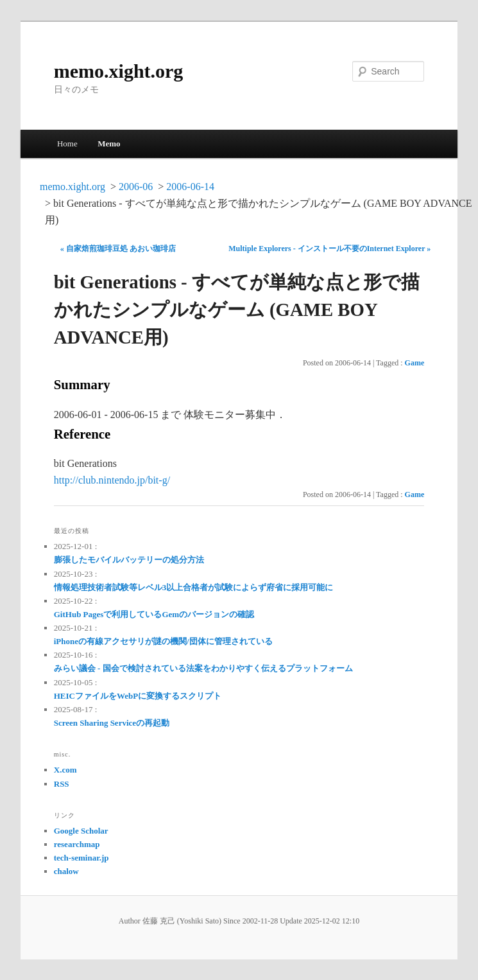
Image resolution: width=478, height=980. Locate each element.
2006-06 (136, 187)
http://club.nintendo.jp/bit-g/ (112, 480)
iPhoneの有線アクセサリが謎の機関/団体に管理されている (163, 641)
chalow (66, 871)
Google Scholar (81, 831)
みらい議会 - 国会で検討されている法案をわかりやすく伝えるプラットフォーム (203, 668)
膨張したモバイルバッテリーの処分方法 (129, 560)
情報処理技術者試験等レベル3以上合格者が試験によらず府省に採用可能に (194, 587)
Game (415, 363)
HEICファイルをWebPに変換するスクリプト (138, 696)
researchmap (77, 844)
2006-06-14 (190, 187)
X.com (65, 770)
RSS (62, 784)
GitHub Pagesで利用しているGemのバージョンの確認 (154, 614)
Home (67, 144)
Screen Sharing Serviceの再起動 (112, 723)
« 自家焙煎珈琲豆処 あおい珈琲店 (118, 249)
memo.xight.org (119, 71)
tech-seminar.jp (81, 858)
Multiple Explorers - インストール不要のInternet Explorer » (329, 249)
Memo (109, 144)
